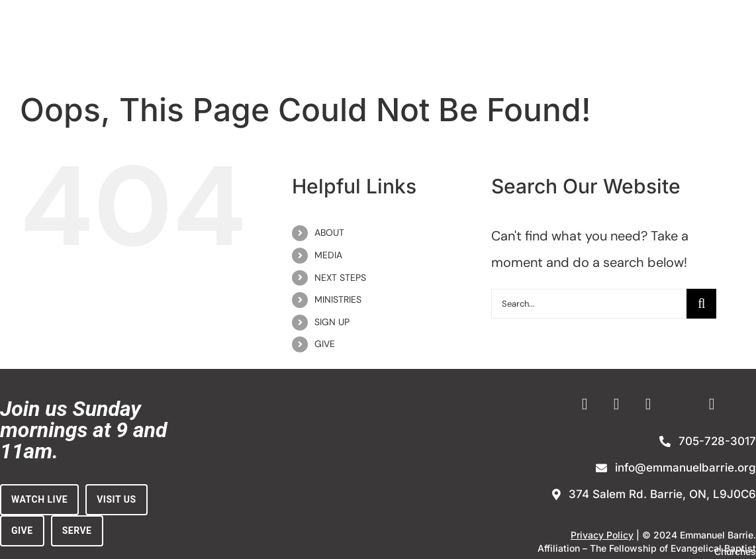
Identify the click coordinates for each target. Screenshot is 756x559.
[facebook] (585, 404)
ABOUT (329, 232)
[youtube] (712, 404)
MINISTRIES (338, 299)
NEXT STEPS (340, 278)
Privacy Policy (602, 535)
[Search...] (589, 304)
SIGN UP (332, 322)
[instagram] (616, 404)
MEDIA (328, 255)
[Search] (701, 304)
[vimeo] (648, 404)
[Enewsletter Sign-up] (680, 401)
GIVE (325, 344)
